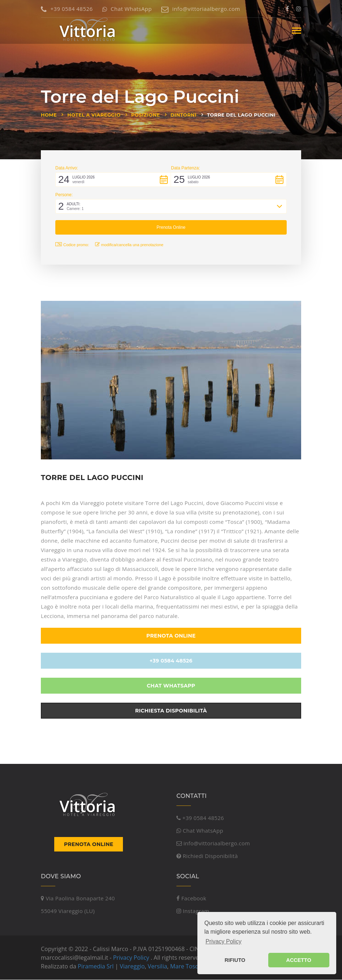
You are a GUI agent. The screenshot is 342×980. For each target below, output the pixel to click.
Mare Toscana (189, 967)
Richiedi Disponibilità (207, 857)
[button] (113, 180)
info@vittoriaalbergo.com (201, 9)
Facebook (191, 899)
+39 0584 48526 (67, 9)
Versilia (158, 967)
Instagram (193, 911)
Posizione (146, 115)
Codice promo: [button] (72, 245)
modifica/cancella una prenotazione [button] (129, 245)
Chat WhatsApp (127, 9)
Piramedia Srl (96, 967)
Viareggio (132, 967)
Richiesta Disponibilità (171, 711)
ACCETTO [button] (299, 960)
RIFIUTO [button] (235, 960)
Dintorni (184, 115)
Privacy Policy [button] (223, 941)
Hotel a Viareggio (94, 115)
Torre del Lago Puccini (241, 115)
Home (49, 115)
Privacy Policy (131, 958)
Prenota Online (171, 636)
